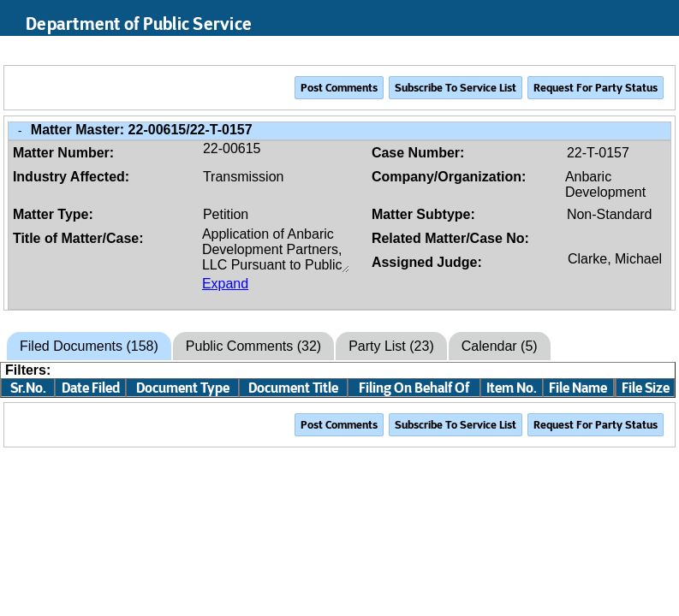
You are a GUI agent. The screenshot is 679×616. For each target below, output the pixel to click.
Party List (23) (391, 346)
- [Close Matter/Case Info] (20, 130)
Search (581, 50)
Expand (225, 284)
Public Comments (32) (253, 346)
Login (649, 50)
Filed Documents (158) (89, 346)
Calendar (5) (500, 346)
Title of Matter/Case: (78, 238)
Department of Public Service (139, 24)
